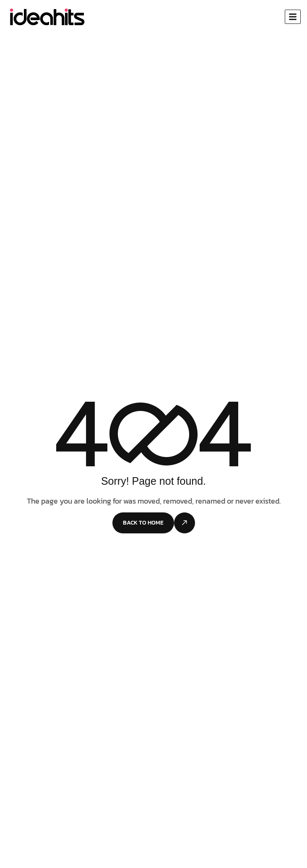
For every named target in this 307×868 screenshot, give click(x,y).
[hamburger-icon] (293, 17)
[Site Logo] (47, 16)
